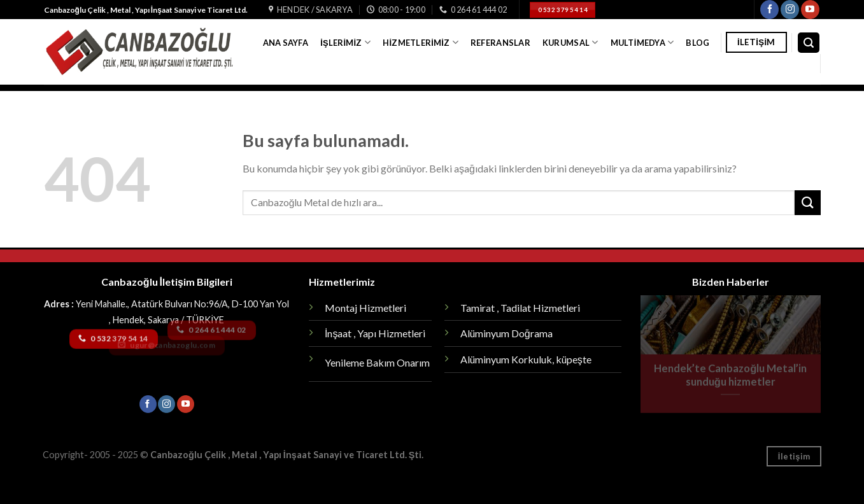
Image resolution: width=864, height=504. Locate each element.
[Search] (809, 43)
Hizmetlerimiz (420, 42)
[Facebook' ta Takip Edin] (769, 10)
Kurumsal (570, 42)
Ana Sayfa (286, 43)
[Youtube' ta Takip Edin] (810, 10)
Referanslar (500, 43)
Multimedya (642, 42)
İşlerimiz (345, 42)
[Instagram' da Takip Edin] (790, 10)
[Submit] (807, 203)
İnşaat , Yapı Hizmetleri (375, 333)
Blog (698, 43)
